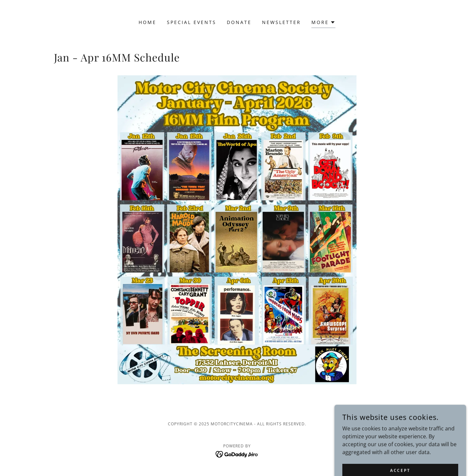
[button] (323, 23)
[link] (237, 454)
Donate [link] (239, 22)
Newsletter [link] (281, 22)
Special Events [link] (192, 22)
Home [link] (147, 22)
